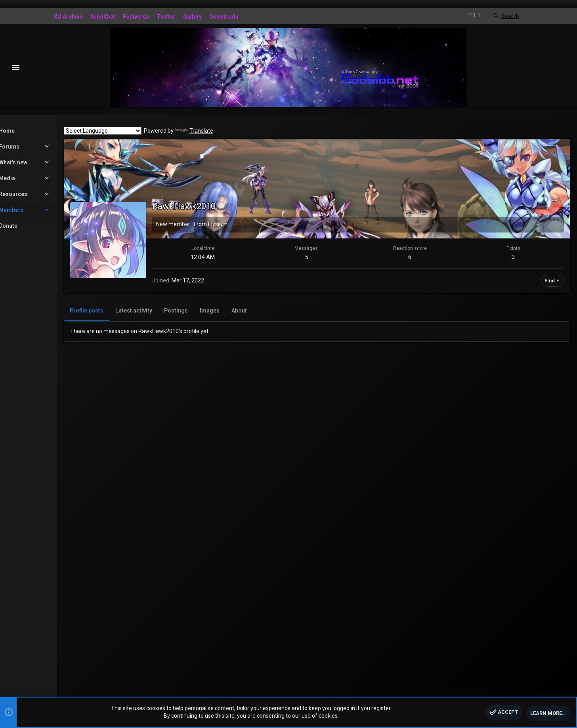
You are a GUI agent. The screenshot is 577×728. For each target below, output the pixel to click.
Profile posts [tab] (114, 311)
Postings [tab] (203, 311)
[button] (16, 67)
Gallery (192, 17)
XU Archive (68, 17)
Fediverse (136, 17)
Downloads (224, 17)
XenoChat (103, 17)
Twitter (166, 17)
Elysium (245, 224)
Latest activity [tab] (161, 311)
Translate (221, 131)
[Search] (506, 16)
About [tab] (267, 311)
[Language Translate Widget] (130, 131)
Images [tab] (237, 311)
